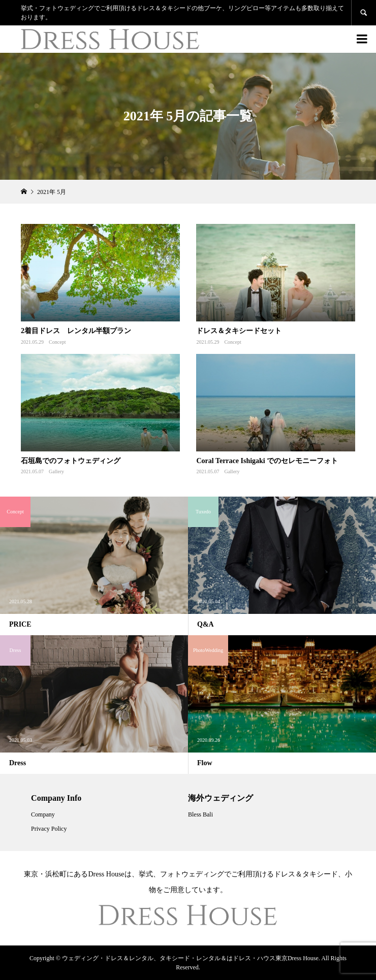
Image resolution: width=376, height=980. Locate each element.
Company (43, 814)
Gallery (56, 471)
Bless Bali (200, 814)
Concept (57, 342)
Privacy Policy (49, 829)
